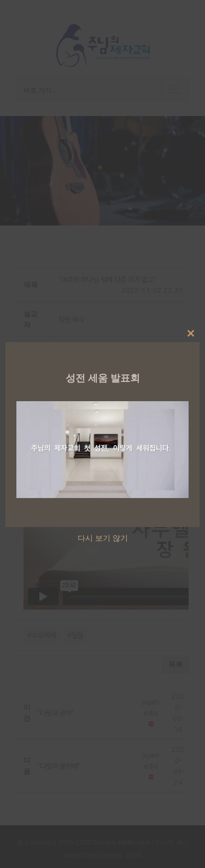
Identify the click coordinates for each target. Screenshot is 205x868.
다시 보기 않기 (103, 538)
